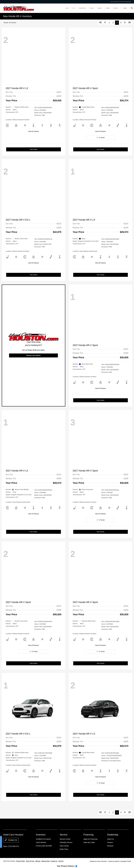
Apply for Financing (90, 839)
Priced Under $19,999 (44, 846)
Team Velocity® (102, 861)
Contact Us (11, 840)
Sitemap (38, 861)
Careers (110, 842)
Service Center (65, 839)
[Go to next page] (125, 23)
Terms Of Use (30, 861)
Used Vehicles (41, 842)
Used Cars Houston (9, 861)
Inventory (41, 835)
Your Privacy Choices (67, 866)
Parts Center (64, 846)
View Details (33, 149)
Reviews (110, 846)
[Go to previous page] (105, 23)
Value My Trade (89, 842)
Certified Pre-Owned (43, 839)
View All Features (34, 131)
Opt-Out (61, 861)
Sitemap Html (45, 861)
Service (64, 835)
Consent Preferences (1, 842)
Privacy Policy (21, 861)
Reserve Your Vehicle (34, 355)
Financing (89, 835)
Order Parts (64, 849)
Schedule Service (66, 842)
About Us (111, 839)
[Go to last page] (130, 23)
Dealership (113, 835)
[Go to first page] (100, 23)
